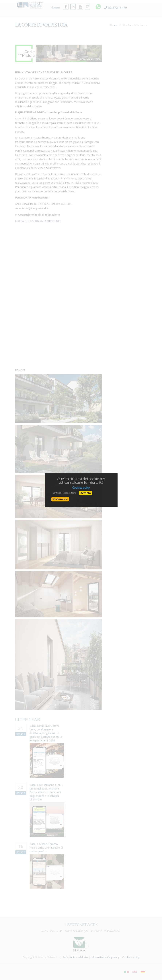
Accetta (85, 493)
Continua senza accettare (64, 493)
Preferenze (60, 499)
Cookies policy (81, 488)
